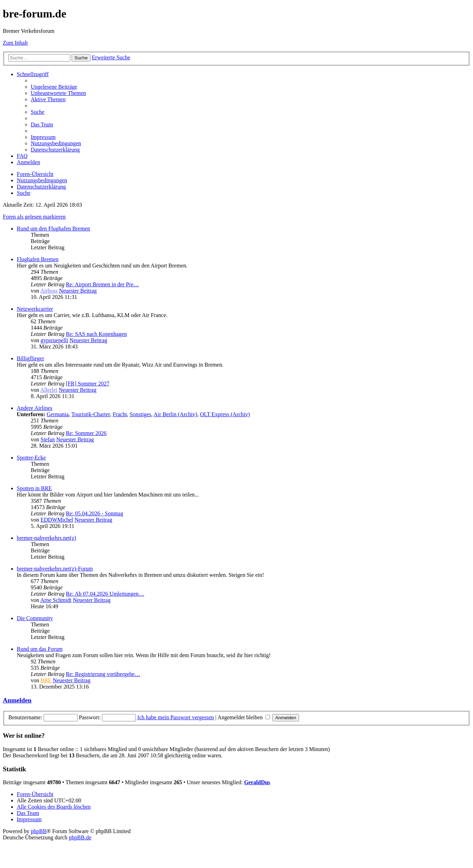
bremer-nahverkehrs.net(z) (46, 538)
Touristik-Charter (90, 414)
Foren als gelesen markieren (34, 217)
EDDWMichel (57, 520)
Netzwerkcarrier (35, 309)
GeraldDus (257, 782)
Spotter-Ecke (31, 458)
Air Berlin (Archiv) (175, 414)
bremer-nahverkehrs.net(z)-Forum (55, 569)
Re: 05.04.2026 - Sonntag (94, 513)
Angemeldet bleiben (244, 717)
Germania (57, 414)
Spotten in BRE (34, 488)
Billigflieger (30, 358)
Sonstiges (140, 414)
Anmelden (17, 700)
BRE (46, 680)
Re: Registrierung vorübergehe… (103, 674)
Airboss (49, 291)
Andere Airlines (35, 408)
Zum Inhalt (15, 43)
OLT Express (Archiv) (225, 414)
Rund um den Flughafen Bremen (53, 229)
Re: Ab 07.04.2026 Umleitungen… (105, 594)
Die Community (35, 618)
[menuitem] (54, 87)
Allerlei (49, 390)
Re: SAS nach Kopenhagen (96, 334)
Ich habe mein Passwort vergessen (176, 717)
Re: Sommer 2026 (86, 433)
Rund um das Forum (40, 649)
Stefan (48, 439)
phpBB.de (80, 837)
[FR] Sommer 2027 (87, 384)
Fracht (120, 414)
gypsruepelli (54, 340)
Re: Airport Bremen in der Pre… (102, 284)
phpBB (39, 831)
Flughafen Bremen (38, 259)
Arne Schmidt (56, 600)
